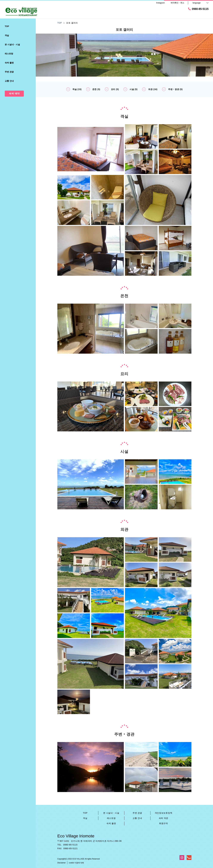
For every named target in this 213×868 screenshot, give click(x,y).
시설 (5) (130, 89)
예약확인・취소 (177, 3)
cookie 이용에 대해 (76, 863)
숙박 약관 (163, 818)
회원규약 (163, 823)
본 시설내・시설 (111, 813)
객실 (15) (74, 89)
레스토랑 (111, 818)
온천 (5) (93, 89)
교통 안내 (137, 818)
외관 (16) (150, 89)
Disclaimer (62, 863)
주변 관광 (137, 813)
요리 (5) (112, 89)
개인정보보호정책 (164, 813)
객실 (85, 818)
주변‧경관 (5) (172, 89)
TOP (85, 813)
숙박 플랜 (111, 823)
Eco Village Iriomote (76, 836)
